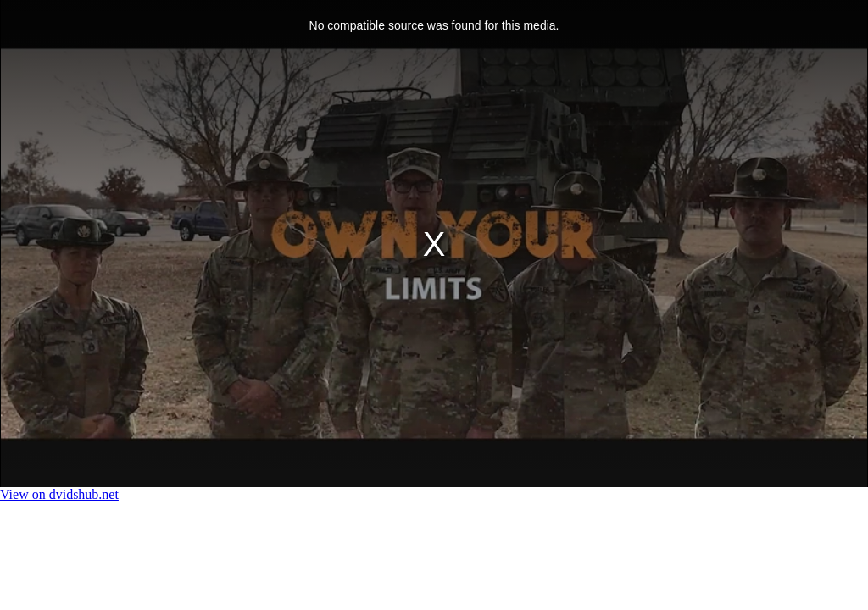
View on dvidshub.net (59, 494)
